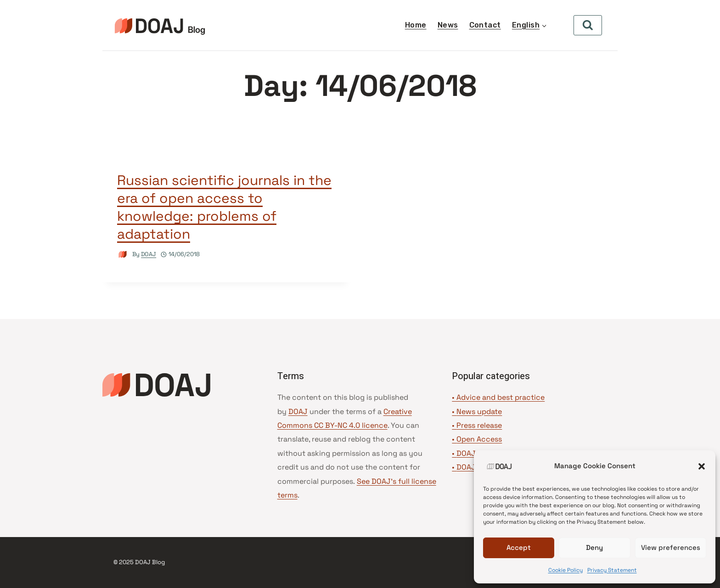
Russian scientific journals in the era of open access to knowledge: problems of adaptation (224, 207)
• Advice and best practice (498, 397)
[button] (702, 466)
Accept (519, 547)
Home (416, 25)
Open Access (479, 439)
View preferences (671, 547)
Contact (485, 25)
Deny (594, 547)
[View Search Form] (588, 25)
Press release (479, 425)
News (448, 25)
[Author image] (123, 255)
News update (479, 412)
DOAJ (149, 254)
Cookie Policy (565, 570)
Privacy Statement (612, 570)
